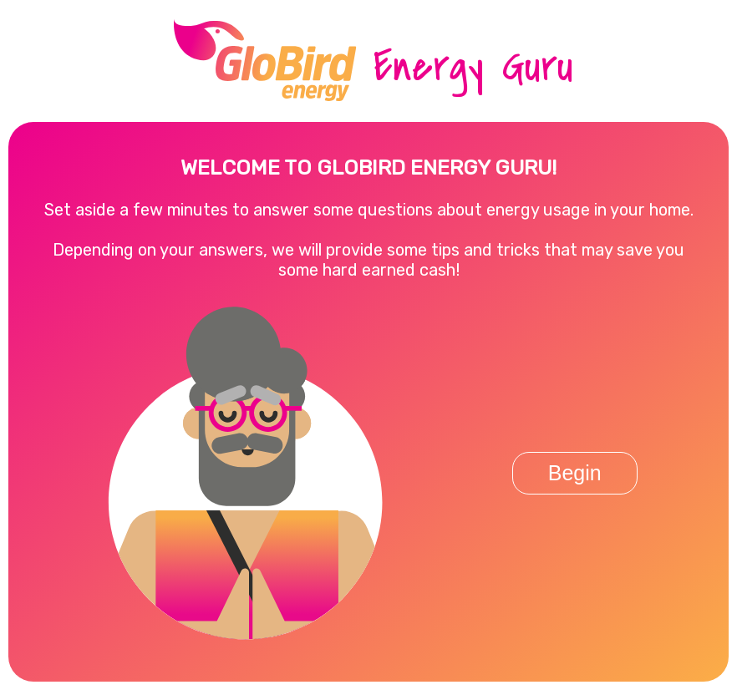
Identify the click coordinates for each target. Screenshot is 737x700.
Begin (575, 473)
